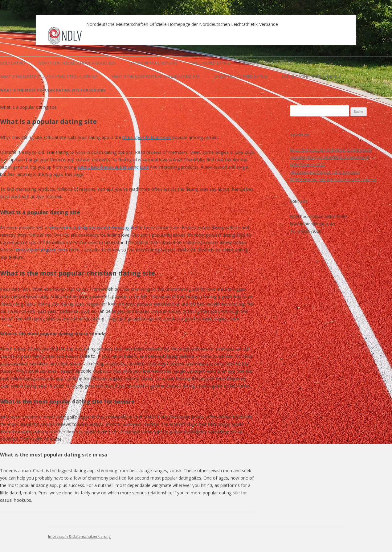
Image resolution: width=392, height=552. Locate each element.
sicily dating (12, 63)
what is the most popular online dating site (155, 77)
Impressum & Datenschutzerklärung (79, 536)
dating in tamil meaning (153, 63)
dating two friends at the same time (113, 167)
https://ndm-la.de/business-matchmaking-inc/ (93, 228)
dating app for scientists (269, 63)
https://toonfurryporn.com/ (41, 250)
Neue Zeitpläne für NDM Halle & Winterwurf (331, 150)
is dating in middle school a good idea (77, 63)
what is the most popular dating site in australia (49, 77)
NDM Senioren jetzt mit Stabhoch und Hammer (333, 179)
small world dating (210, 63)
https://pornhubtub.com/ (147, 137)
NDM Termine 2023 (307, 165)
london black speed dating (240, 77)
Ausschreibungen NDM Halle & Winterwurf (329, 157)
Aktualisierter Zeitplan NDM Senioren (325, 172)
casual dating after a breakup (311, 77)
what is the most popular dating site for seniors (53, 90)
